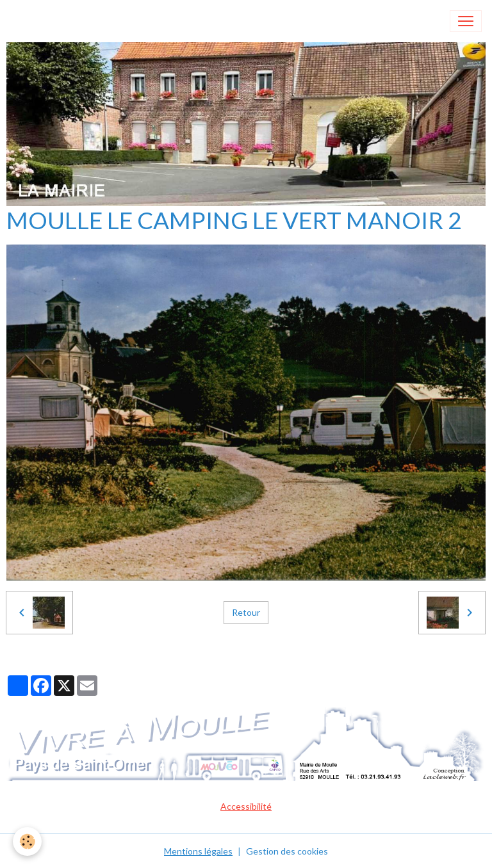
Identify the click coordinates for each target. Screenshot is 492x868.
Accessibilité (246, 806)
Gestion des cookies (287, 851)
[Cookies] (27, 841)
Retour (246, 612)
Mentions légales (198, 851)
